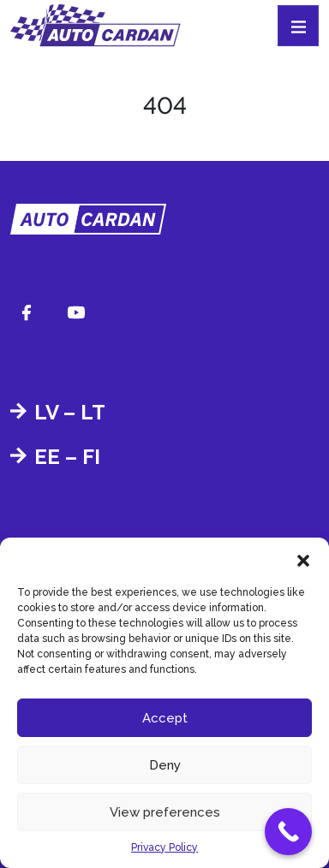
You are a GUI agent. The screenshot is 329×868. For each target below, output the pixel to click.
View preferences (165, 812)
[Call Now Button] (288, 832)
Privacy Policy (164, 847)
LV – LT (70, 412)
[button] (303, 559)
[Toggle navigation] (298, 26)
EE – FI (67, 457)
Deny (165, 765)
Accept (165, 718)
